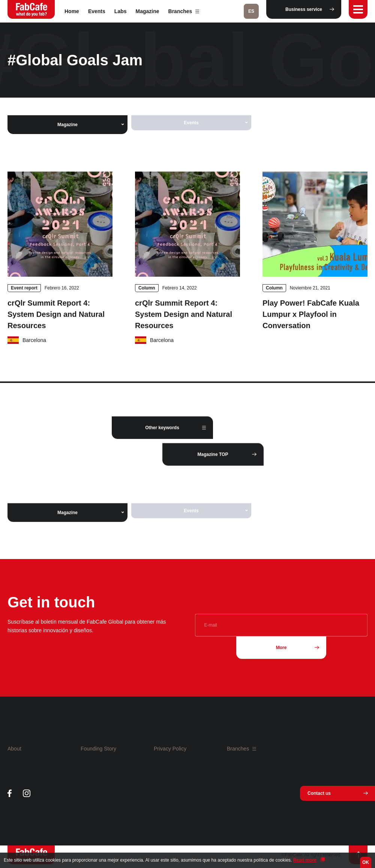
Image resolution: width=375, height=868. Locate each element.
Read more (305, 860)
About (14, 749)
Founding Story (98, 749)
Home (72, 11)
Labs (121, 11)
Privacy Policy (170, 749)
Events (97, 11)
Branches (184, 11)
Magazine (148, 11)
